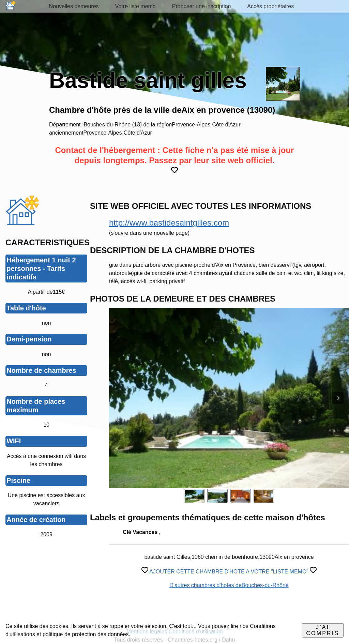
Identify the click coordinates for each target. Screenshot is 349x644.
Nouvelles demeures (74, 6)
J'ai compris (323, 630)
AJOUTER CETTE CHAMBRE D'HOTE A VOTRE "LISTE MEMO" (229, 572)
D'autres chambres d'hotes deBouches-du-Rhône (229, 585)
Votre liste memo (135, 6)
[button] (338, 398)
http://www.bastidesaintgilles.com (169, 223)
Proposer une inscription (202, 6)
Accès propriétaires (270, 6)
